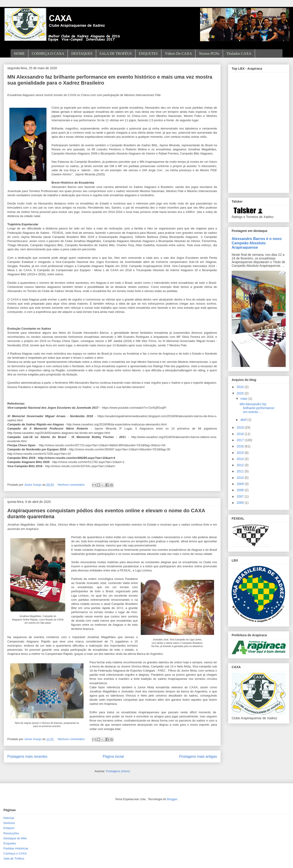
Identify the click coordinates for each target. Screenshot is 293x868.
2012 (241, 465)
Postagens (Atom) (118, 771)
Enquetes (10, 843)
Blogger (172, 799)
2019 (241, 427)
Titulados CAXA (239, 54)
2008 (241, 490)
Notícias (9, 818)
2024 (241, 387)
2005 (241, 503)
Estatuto (9, 828)
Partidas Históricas (16, 848)
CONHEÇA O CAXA (48, 54)
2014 (241, 459)
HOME (19, 54)
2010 (241, 478)
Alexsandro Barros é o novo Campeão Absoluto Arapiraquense (257, 243)
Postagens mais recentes (27, 756)
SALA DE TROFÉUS (116, 54)
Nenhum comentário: (72, 485)
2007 (241, 496)
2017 (241, 440)
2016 (241, 446)
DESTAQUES (82, 54)
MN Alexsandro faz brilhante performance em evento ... (257, 408)
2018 (241, 434)
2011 (241, 471)
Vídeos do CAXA (178, 54)
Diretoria (9, 823)
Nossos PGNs (209, 54)
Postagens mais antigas (198, 756)
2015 (241, 453)
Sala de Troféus (14, 858)
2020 (241, 393)
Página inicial (113, 756)
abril (244, 420)
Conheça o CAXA (15, 853)
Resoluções (11, 833)
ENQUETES (148, 54)
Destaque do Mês (15, 838)
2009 (241, 484)
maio (244, 399)
